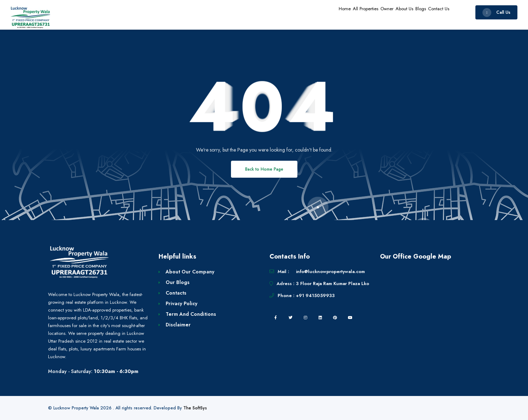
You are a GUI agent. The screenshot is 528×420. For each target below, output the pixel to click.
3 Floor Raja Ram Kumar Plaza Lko (333, 283)
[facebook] (276, 318)
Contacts (176, 293)
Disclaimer (178, 325)
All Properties (329, 12)
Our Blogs (178, 282)
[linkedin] (320, 318)
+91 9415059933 (315, 295)
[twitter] (291, 318)
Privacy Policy (182, 303)
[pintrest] (335, 318)
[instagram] (305, 318)
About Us (384, 12)
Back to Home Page (264, 169)
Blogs (409, 12)
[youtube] (350, 318)
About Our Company (190, 272)
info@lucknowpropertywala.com (330, 271)
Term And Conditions (191, 314)
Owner (359, 12)
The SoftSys (195, 408)
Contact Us (435, 12)
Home (300, 12)
